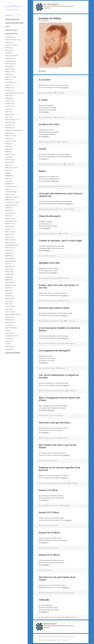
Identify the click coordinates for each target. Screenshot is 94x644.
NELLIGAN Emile (9, 238)
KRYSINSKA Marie (10, 184)
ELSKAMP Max (9, 144)
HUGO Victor (8, 171)
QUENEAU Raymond (10, 262)
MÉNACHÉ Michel (10, 227)
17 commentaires (65, 301)
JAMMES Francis (9, 176)
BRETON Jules (9, 80)
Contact (59, 640)
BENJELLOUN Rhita (10, 72)
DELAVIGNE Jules (10, 126)
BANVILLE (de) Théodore (11, 56)
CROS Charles (9, 112)
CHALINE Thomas (10, 91)
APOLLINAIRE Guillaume (11, 46)
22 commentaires (73, 617)
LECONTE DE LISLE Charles (12, 203)
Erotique (52, 186)
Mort (51, 142)
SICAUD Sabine (9, 302)
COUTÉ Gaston (9, 110)
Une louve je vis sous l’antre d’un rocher (57, 578)
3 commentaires (70, 164)
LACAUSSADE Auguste (11, 192)
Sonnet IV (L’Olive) (49, 555)
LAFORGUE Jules (10, 195)
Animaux (52, 278)
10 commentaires (72, 391)
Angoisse (52, 234)
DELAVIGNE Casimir (10, 123)
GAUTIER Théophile (10, 160)
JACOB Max (8, 174)
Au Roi (42, 149)
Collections (42, 640)
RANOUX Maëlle (9, 270)
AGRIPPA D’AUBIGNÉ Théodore (13, 40)
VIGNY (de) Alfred (10, 334)
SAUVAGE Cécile (9, 296)
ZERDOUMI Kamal (10, 347)
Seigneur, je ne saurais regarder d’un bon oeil (59, 469)
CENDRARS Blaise (10, 88)
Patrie (51, 164)
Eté (55, 617)
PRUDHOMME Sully (10, 259)
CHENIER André (9, 99)
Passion (52, 117)
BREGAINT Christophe (11, 78)
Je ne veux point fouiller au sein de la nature (59, 329)
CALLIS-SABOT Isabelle (11, 83)
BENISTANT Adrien (10, 70)
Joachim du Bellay (45, 93)
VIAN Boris (8, 331)
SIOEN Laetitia (9, 305)
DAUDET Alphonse (10, 115)
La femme (59, 617)
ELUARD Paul (9, 147)
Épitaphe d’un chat (49, 263)
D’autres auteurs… (10, 350)
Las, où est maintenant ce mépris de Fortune (59, 376)
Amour (52, 617)
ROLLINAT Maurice (10, 283)
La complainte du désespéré (54, 350)
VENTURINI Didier (10, 320)
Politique (56, 164)
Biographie (42, 71)
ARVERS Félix (9, 54)
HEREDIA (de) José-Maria (11, 168)
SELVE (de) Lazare (10, 299)
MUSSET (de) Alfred (10, 232)
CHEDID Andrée (9, 96)
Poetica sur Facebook (13, 353)
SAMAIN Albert (9, 288)
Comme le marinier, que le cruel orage (60, 240)
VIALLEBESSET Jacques (11, 329)
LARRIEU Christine (10, 200)
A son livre (45, 80)
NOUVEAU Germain (10, 248)
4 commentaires (65, 234)
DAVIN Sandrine (9, 118)
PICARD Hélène (9, 254)
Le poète (58, 344)
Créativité (52, 344)
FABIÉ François (9, 150)
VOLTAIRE (8, 345)
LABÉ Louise (8, 190)
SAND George (9, 291)
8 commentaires (63, 142)
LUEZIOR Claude (9, 211)
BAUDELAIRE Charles (11, 59)
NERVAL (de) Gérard (10, 240)
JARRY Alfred (8, 179)
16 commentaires (69, 593)
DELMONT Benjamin (10, 128)
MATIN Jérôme (9, 216)
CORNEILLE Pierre (10, 107)
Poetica (41, 637)
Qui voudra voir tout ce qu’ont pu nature (57, 446)
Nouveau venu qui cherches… (55, 423)
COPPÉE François (10, 102)
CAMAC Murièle (9, 86)
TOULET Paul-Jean (10, 313)
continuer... (65, 87)
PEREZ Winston (9, 251)
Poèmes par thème (11, 31)
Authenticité (53, 483)
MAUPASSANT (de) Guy (11, 222)
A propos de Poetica (51, 640)
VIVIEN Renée (9, 342)
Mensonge (59, 483)
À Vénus (43, 100)
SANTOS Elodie (9, 294)
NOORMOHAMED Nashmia (12, 246)
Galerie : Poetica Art (12, 20)
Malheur (57, 209)
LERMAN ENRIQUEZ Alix (11, 206)
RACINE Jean (9, 264)
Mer (51, 256)
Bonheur (52, 209)
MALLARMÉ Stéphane (11, 214)
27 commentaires (67, 186)
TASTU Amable (9, 310)
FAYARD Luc (8, 152)
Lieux (51, 438)
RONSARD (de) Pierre (11, 286)
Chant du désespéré (50, 216)
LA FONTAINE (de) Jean (11, 187)
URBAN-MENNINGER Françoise (13, 315)
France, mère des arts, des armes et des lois (59, 286)
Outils (7, 27)
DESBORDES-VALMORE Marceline (14, 131)
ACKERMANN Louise (10, 38)
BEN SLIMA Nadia (10, 67)
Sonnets (61, 164)
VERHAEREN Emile (10, 323)
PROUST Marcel (9, 257)
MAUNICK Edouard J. (10, 219)
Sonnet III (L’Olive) (49, 532)
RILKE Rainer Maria (10, 267)
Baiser (42, 171)
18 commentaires (65, 278)
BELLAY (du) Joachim (10, 64)
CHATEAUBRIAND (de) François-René (15, 94)
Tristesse (52, 368)
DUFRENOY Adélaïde (10, 142)
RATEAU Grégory (9, 272)
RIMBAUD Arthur (9, 281)
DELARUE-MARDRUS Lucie (12, 120)
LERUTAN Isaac (9, 208)
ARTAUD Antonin (9, 51)
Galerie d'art (65, 640)
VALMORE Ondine (10, 318)
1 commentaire (70, 209)
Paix (51, 570)
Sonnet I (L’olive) (48, 490)
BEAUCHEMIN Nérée (10, 62)
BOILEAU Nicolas (9, 75)
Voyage (61, 321)
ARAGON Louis (9, 48)
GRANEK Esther (9, 166)
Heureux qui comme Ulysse (54, 308)
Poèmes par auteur (11, 34)
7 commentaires (60, 93)
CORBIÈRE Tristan (10, 104)
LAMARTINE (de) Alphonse (12, 198)
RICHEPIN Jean (9, 278)
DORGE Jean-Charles (11, 136)
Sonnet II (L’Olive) (49, 512)
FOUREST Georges (10, 155)
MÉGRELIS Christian (10, 224)
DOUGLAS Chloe (9, 139)
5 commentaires (61, 117)
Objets (52, 93)
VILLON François (9, 339)
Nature (55, 142)
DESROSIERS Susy (10, 134)
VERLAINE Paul (9, 326)
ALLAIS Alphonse (9, 43)
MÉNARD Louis (9, 230)
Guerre (52, 416)
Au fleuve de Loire (49, 124)
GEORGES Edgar (10, 163)
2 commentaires (64, 438)
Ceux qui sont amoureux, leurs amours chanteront (61, 195)
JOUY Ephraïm (9, 182)
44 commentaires (70, 321)
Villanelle (44, 600)
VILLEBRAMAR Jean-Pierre (12, 337)
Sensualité (57, 186)
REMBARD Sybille (10, 275)
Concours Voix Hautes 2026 (14, 24)
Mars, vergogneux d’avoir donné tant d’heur (60, 399)
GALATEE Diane (9, 158)
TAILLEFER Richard (10, 307)
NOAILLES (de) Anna (10, 243)
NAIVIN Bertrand (9, 235)
